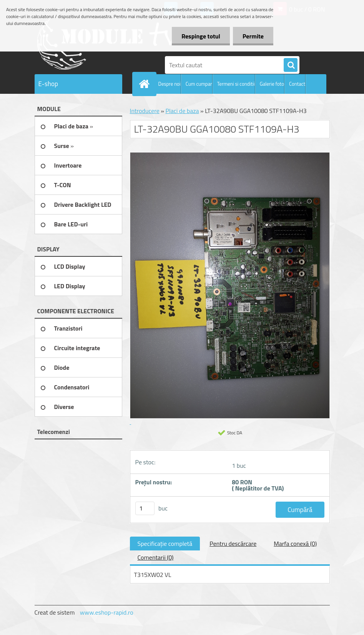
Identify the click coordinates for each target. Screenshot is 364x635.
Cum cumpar (199, 84)
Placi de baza (182, 111)
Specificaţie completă (165, 544)
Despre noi (170, 84)
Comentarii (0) (156, 557)
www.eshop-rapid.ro (107, 612)
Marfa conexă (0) (295, 544)
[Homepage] (146, 84)
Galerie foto (272, 84)
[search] (291, 65)
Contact (297, 84)
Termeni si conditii (236, 84)
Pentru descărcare (233, 544)
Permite (253, 36)
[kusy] (145, 508)
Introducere (145, 111)
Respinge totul (201, 36)
